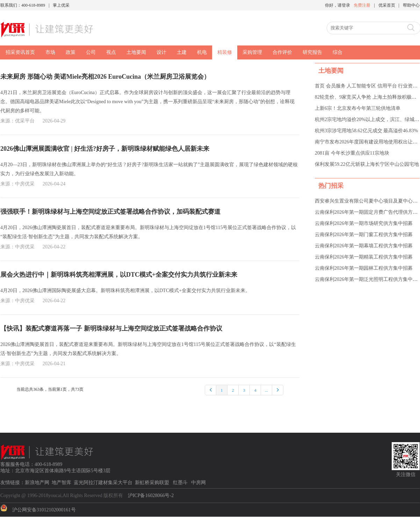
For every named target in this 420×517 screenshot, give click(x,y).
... (266, 390)
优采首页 (387, 5)
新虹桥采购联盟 (153, 483)
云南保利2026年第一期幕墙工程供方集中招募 (364, 246)
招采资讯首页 (20, 52)
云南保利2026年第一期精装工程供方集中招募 (364, 257)
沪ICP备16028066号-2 (151, 495)
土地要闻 (136, 52)
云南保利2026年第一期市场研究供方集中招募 (364, 223)
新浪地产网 (37, 483)
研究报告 (312, 52)
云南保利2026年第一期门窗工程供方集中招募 (364, 235)
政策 (71, 52)
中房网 (198, 483)
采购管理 (252, 52)
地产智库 (61, 483)
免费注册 (362, 5)
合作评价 (282, 52)
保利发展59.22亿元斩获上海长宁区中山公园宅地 (367, 164)
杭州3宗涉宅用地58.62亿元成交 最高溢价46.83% (366, 131)
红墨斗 (181, 483)
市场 (50, 52)
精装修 (225, 52)
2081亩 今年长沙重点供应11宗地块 (352, 153)
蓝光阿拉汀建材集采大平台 (103, 483)
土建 (182, 52)
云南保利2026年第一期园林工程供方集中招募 (364, 268)
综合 (338, 52)
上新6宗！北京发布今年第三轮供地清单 (358, 108)
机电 (202, 52)
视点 (111, 52)
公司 (91, 52)
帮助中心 (411, 5)
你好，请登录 (338, 5)
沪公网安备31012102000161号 (44, 510)
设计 (161, 52)
